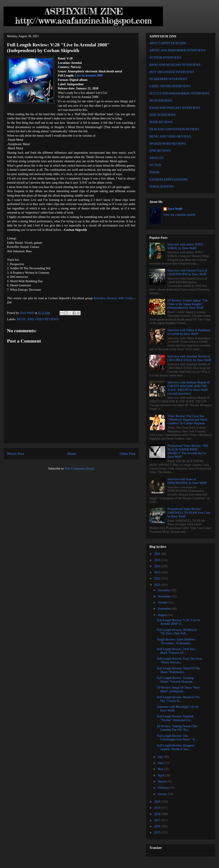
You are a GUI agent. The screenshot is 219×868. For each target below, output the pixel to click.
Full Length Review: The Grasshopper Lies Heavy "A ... (177, 738)
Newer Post (16, 454)
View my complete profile (179, 215)
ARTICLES (157, 158)
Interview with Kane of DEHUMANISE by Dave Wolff (187, 481)
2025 (158, 560)
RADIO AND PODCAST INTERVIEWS (175, 108)
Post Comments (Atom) (80, 469)
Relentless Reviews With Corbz (113, 298)
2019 (158, 808)
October (163, 603)
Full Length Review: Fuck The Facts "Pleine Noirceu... (179, 661)
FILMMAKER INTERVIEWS (168, 79)
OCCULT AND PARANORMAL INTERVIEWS (179, 93)
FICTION (155, 165)
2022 (158, 578)
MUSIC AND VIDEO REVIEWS (38, 319)
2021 (158, 585)
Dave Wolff (175, 209)
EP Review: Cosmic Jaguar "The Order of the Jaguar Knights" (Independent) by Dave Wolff (188, 304)
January (163, 794)
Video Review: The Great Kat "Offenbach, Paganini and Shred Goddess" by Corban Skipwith (187, 420)
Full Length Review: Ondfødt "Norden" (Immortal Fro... (175, 718)
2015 (158, 832)
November (165, 596)
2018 (158, 814)
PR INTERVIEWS (161, 101)
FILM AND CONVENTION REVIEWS (174, 129)
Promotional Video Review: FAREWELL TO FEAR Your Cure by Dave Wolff (189, 513)
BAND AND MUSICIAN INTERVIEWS (175, 65)
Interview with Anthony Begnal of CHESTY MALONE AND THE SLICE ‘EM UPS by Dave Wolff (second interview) (189, 388)
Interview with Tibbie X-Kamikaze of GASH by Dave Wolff (189, 332)
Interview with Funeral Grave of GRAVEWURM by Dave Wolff (187, 272)
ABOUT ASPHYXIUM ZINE (168, 43)
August (162, 615)
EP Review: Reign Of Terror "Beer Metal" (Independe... (178, 689)
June (161, 763)
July (161, 757)
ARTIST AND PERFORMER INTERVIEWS (177, 50)
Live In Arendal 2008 (89, 76)
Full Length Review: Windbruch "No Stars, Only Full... (177, 632)
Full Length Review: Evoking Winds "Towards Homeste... (176, 680)
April (161, 775)
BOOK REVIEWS (161, 122)
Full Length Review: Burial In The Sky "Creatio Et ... (178, 699)
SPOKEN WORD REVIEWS (168, 144)
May (161, 769)
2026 (158, 554)
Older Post (128, 454)
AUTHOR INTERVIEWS (165, 58)
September (165, 609)
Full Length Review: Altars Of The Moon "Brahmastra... (178, 670)
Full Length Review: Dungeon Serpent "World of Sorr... (176, 747)
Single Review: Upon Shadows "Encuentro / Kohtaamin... (176, 641)
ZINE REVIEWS (160, 151)
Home (72, 454)
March (162, 782)
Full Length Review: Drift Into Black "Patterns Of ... (176, 651)
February (164, 788)
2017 (158, 820)
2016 (158, 826)
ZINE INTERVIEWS (162, 115)
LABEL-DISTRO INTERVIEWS (170, 86)
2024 (158, 566)
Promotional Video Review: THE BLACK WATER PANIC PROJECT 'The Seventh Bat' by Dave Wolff (188, 451)
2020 (158, 802)
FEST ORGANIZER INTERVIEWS (172, 72)
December (164, 590)
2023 (158, 572)
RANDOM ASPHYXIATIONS (169, 180)
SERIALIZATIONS (162, 187)
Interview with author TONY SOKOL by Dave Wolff (185, 246)
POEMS (155, 172)
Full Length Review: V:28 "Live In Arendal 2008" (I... (178, 622)
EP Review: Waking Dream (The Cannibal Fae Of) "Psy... (177, 728)
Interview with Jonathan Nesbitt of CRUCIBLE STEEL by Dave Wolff (189, 358)
